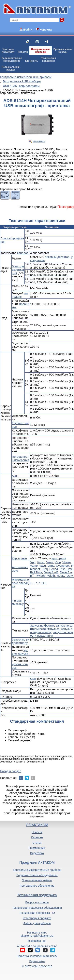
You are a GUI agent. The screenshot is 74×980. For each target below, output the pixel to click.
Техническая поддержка (37, 895)
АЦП (15, 476)
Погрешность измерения (20, 458)
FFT (44, 583)
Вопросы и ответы (37, 902)
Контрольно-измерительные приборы (37, 870)
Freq (45, 569)
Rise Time (66, 569)
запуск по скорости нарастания (52, 634)
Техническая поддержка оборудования (37, 908)
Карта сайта (37, 961)
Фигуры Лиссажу (18, 602)
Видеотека (37, 853)
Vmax (41, 562)
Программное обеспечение (37, 886)
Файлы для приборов (37, 923)
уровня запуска (20, 652)
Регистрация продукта (37, 918)
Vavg (43, 566)
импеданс (20, 295)
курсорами (59, 558)
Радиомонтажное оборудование (37, 875)
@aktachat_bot (37, 941)
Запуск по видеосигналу (21, 641)
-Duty (69, 576)
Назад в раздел (11, 771)
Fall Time (36, 572)
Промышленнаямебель (63, 51)
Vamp (34, 566)
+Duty (60, 576)
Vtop (58, 562)
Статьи (37, 843)
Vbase (67, 562)
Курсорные (19, 558)
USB (33, 679)
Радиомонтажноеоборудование (12, 60)
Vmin (50, 562)
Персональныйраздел (10, 68)
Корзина (45, 29)
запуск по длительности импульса (52, 627)
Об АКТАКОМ (37, 825)
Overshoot (63, 566)
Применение (37, 848)
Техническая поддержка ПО (37, 913)
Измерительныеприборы (41, 51)
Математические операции (20, 583)
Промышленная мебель (37, 880)
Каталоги (37, 837)
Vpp (33, 562)
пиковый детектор (57, 257)
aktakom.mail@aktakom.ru (37, 936)
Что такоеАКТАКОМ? (8, 51)
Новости (23, 52)
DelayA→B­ (51, 572)
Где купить (31, 61)
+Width (40, 576)
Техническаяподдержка (49, 60)
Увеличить (39, 141)
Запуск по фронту (42, 625)
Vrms (51, 566)
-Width (51, 576)
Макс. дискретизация (18, 270)
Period (54, 569)
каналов (23, 253)
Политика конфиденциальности (37, 956)
